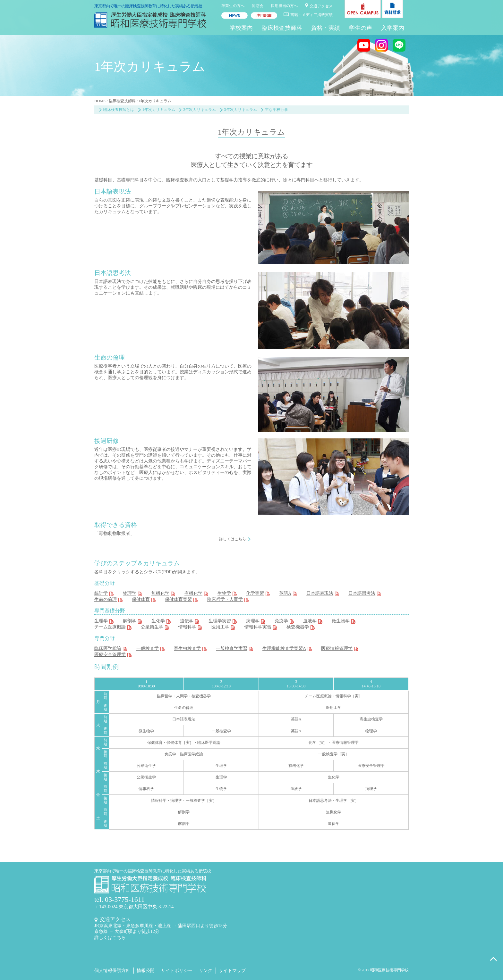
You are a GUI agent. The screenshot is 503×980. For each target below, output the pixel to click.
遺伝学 (187, 621)
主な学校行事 (277, 110)
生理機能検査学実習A (284, 648)
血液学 (310, 621)
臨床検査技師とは (119, 110)
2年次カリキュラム (200, 110)
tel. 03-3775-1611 (119, 899)
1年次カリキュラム (159, 110)
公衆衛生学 (152, 627)
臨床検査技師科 (282, 28)
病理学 (253, 621)
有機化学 (193, 593)
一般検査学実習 (232, 648)
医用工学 (220, 627)
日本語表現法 (320, 593)
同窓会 (258, 6)
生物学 (224, 593)
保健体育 (141, 599)
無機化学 (160, 593)
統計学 (101, 593)
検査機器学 (298, 627)
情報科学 (187, 627)
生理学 (101, 621)
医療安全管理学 (110, 655)
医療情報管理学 (337, 648)
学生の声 (361, 28)
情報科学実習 (258, 627)
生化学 (158, 621)
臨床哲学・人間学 (225, 599)
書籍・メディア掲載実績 (311, 15)
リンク (206, 971)
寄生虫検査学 (187, 648)
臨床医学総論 (108, 648)
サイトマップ (232, 971)
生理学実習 (220, 621)
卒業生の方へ (233, 6)
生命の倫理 (106, 599)
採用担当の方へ (284, 6)
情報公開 (146, 971)
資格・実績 (326, 28)
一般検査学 (148, 648)
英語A (285, 593)
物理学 (130, 593)
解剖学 (130, 621)
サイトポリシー (177, 971)
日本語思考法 (362, 593)
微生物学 (341, 621)
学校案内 (241, 28)
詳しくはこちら (233, 539)
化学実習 (255, 593)
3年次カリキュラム (241, 110)
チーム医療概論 (110, 627)
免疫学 (281, 621)
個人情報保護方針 (112, 971)
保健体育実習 (178, 599)
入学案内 (393, 28)
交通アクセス (321, 6)
